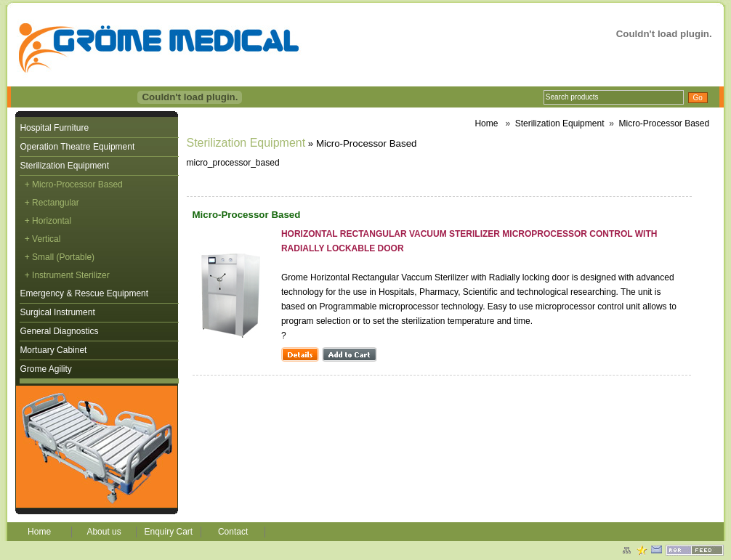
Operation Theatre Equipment (77, 147)
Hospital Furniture (54, 128)
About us (104, 532)
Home (486, 123)
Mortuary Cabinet (53, 350)
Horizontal (52, 221)
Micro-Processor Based (664, 123)
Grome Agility (45, 369)
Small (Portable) (63, 257)
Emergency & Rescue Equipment (84, 293)
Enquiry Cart (168, 532)
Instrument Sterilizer (71, 275)
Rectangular (56, 203)
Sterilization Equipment (64, 166)
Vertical (46, 239)
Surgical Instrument (57, 312)
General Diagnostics (59, 331)
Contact (233, 532)
